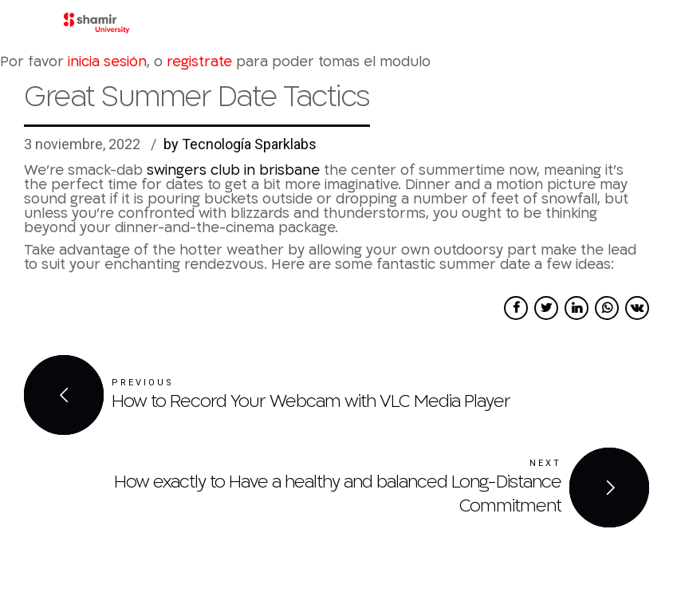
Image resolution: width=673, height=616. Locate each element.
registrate (199, 62)
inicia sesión (107, 62)
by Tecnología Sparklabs (240, 144)
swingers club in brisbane (233, 170)
